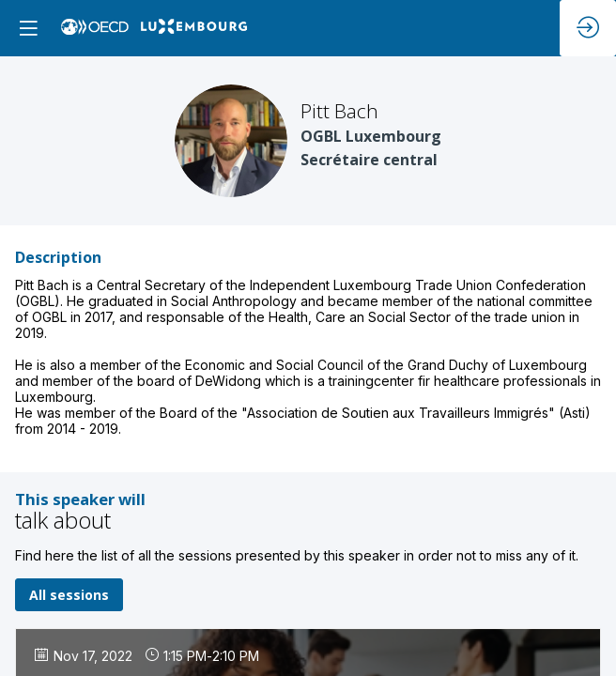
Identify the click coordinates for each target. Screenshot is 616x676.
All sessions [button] (69, 595)
